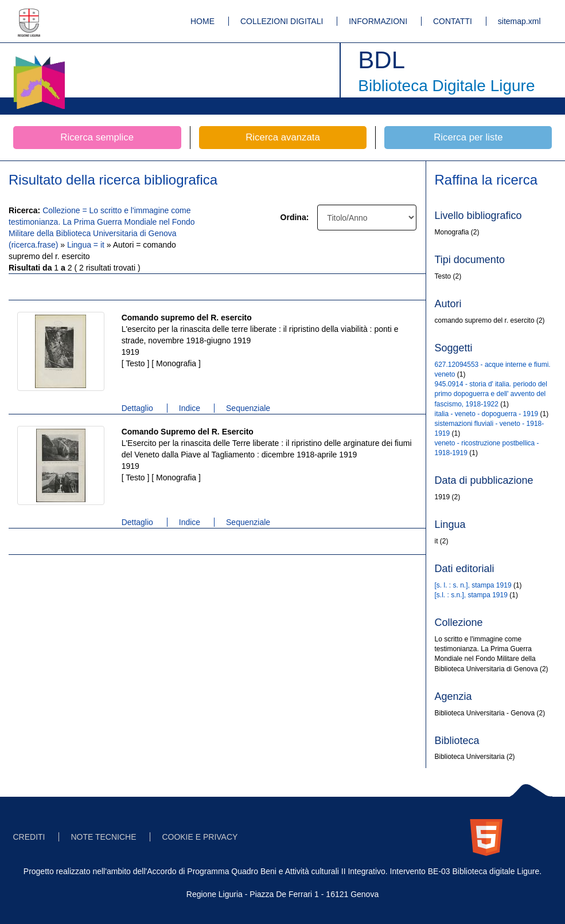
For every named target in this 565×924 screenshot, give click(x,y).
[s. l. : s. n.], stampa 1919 (473, 585)
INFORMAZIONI (378, 21)
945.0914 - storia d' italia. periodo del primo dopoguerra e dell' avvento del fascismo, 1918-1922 (491, 394)
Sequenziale (248, 408)
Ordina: (295, 217)
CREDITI (29, 837)
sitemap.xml (519, 21)
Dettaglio (137, 408)
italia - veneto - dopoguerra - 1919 (487, 414)
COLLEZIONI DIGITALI (282, 21)
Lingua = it (87, 245)
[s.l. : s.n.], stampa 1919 (471, 595)
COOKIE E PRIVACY (200, 837)
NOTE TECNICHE (103, 837)
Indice (190, 408)
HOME (202, 21)
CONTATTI (453, 21)
